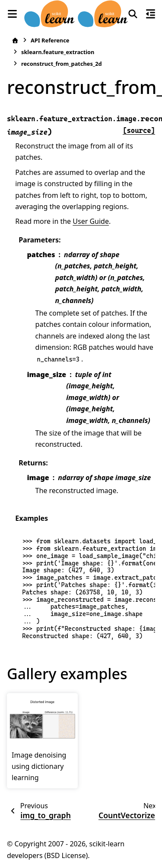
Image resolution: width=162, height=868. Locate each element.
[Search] (133, 14)
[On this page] (150, 14)
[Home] (15, 40)
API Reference (50, 40)
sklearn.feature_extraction (58, 52)
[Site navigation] (12, 14)
